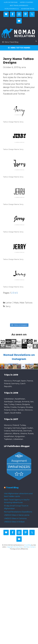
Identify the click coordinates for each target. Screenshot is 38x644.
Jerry (8, 306)
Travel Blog (12, 488)
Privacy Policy (18, 547)
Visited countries (26, 2)
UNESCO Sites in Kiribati (14, 522)
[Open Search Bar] (36, 41)
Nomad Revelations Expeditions (18, 512)
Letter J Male (12, 303)
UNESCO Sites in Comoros (15, 518)
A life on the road (11, 2)
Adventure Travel (28, 9)
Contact (32, 547)
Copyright (10, 547)
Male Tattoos (26, 303)
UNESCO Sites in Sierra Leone (17, 515)
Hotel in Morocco (12, 9)
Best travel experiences (19, 5)
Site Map (26, 547)
